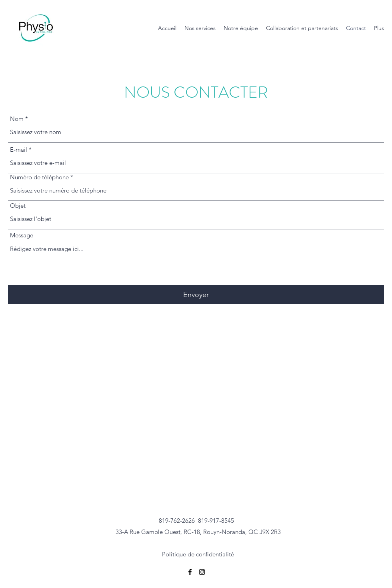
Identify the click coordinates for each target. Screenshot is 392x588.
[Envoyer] (196, 295)
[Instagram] (202, 572)
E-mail (19, 150)
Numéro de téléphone (39, 177)
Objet (18, 206)
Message (22, 235)
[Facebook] (190, 572)
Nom (17, 119)
